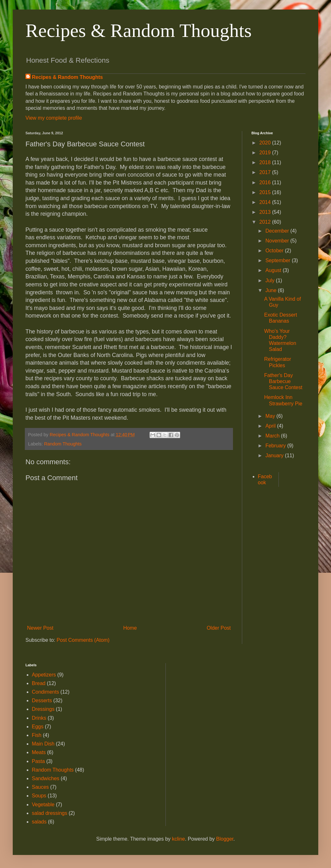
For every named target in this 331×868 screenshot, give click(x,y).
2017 (266, 172)
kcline (178, 839)
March (273, 436)
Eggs (38, 727)
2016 (266, 182)
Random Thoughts (63, 444)
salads (39, 822)
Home (130, 628)
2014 (266, 202)
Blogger (225, 839)
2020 (266, 143)
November (278, 241)
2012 (266, 222)
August (274, 270)
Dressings (43, 709)
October (275, 251)
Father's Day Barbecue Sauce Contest (283, 381)
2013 (266, 212)
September (279, 260)
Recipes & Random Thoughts (139, 31)
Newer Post (40, 628)
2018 (266, 162)
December (278, 231)
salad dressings (49, 813)
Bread (39, 683)
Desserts (42, 700)
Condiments (45, 692)
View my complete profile (54, 118)
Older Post (219, 628)
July (271, 280)
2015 (266, 192)
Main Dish (43, 744)
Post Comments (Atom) (83, 640)
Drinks (39, 718)
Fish (37, 735)
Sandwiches (46, 778)
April (271, 426)
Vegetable (43, 805)
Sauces (40, 787)
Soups (39, 796)
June (272, 290)
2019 (266, 153)
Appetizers (44, 675)
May (271, 416)
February (276, 446)
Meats (39, 752)
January (275, 455)
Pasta (38, 761)
